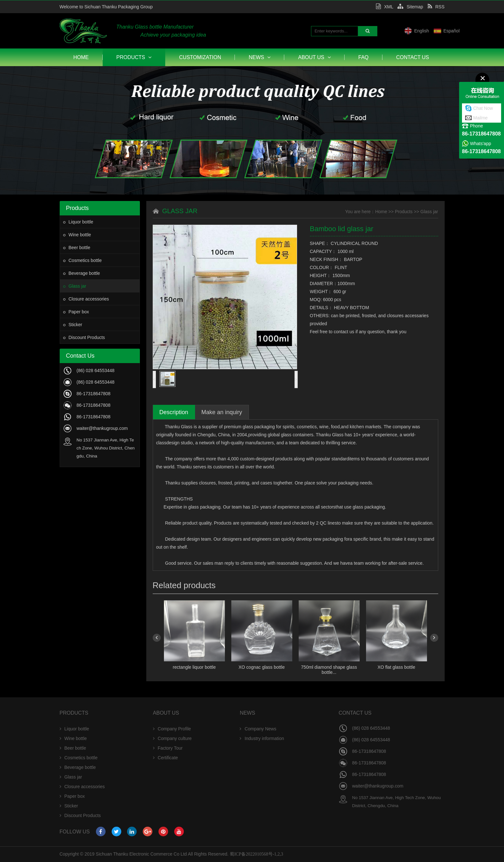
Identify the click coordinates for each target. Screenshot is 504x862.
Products (134, 57)
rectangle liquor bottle (194, 667)
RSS (436, 7)
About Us (314, 57)
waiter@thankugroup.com (102, 428)
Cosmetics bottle (82, 260)
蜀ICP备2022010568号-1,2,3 (256, 854)
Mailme (480, 118)
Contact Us (413, 57)
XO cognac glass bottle (262, 667)
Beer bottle (77, 248)
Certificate (166, 758)
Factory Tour (168, 748)
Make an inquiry (222, 412)
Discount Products (84, 337)
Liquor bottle (78, 222)
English (444, 31)
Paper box (76, 312)
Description (174, 412)
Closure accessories (86, 299)
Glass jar (75, 286)
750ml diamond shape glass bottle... (329, 670)
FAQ (363, 57)
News (260, 57)
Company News (258, 729)
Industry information (262, 738)
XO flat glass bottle (397, 667)
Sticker (73, 325)
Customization (200, 57)
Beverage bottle (82, 273)
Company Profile (172, 729)
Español (474, 31)
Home (81, 57)
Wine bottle (77, 235)
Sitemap (410, 7)
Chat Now (483, 108)
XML (384, 7)
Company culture (172, 738)
